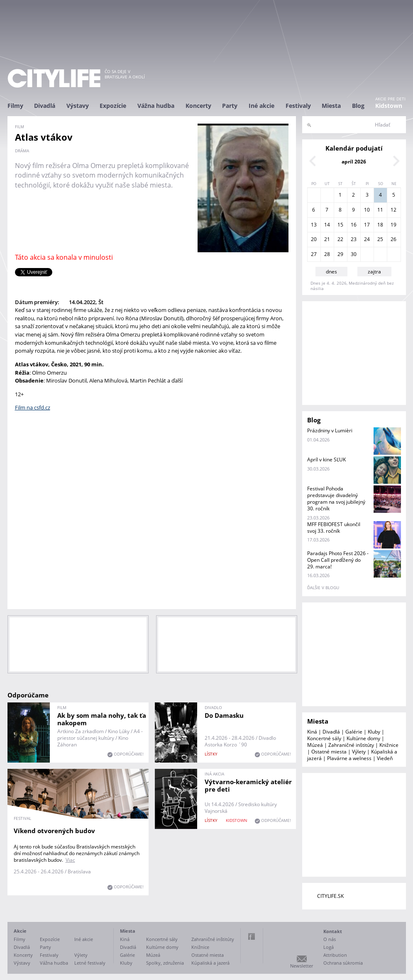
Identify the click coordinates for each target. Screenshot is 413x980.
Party (230, 106)
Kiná (312, 732)
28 (327, 254)
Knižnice (389, 745)
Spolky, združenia (165, 963)
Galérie (354, 732)
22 (340, 239)
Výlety (359, 752)
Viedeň (385, 758)
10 (367, 210)
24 (367, 239)
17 (367, 225)
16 (354, 225)
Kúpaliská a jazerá (210, 963)
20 (314, 239)
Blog (358, 106)
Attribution (335, 955)
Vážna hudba (156, 106)
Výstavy (78, 106)
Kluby (374, 732)
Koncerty (198, 106)
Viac (70, 860)
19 (393, 225)
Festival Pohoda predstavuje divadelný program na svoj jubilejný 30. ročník (336, 499)
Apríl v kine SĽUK (326, 460)
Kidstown (389, 106)
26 (393, 239)
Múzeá (315, 745)
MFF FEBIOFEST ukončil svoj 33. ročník (334, 528)
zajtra (374, 272)
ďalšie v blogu (323, 588)
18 (380, 225)
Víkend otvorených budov (54, 831)
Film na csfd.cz (33, 407)
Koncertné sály (324, 738)
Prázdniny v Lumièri (330, 430)
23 (354, 239)
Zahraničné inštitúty (351, 745)
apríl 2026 (354, 162)
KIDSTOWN (237, 820)
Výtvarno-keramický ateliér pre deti (248, 785)
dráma (22, 151)
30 (354, 254)
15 (340, 225)
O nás (330, 939)
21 (327, 239)
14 (327, 225)
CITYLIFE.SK (330, 896)
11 (380, 210)
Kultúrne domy (363, 738)
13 (314, 225)
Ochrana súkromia (343, 963)
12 (393, 210)
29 (340, 254)
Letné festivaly (90, 963)
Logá (329, 947)
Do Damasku (224, 715)
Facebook (252, 936)
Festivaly (298, 106)
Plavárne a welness (349, 758)
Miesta (331, 106)
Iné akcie (261, 106)
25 (380, 239)
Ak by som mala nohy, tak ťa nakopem (102, 719)
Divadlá (45, 106)
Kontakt (333, 931)
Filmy (15, 106)
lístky (211, 754)
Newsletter (302, 966)
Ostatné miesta (329, 752)
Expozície (113, 106)
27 (314, 254)
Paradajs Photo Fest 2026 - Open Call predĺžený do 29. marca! (338, 560)
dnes (331, 272)
